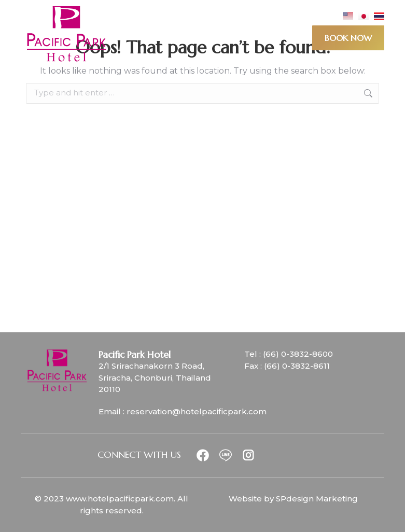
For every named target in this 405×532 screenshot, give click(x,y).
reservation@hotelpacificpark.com (197, 411)
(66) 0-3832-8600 (298, 354)
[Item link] (207, 455)
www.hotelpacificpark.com (120, 499)
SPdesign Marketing (317, 499)
